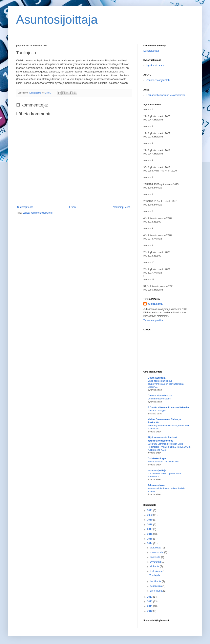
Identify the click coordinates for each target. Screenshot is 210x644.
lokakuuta (156, 557)
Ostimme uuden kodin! (159, 399)
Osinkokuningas (157, 459)
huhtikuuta (156, 581)
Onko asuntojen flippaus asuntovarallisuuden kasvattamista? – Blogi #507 (167, 384)
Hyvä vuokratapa (155, 65)
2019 (150, 520)
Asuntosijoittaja (57, 20)
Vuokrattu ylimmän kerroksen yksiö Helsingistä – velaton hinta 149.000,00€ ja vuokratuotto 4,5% (169, 447)
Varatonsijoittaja (157, 470)
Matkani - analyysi (157, 411)
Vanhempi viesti (122, 207)
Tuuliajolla (155, 575)
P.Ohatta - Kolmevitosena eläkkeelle (168, 408)
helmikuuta (156, 586)
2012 (150, 601)
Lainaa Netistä (151, 51)
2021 (150, 510)
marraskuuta (157, 552)
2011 (150, 606)
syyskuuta (156, 562)
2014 (150, 543)
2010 (150, 611)
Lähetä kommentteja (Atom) (38, 213)
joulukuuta (156, 548)
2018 (150, 525)
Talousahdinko (156, 485)
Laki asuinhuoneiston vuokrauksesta (166, 95)
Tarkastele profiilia (153, 320)
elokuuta (155, 566)
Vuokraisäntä (155, 304)
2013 (150, 597)
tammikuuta (157, 591)
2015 (150, 539)
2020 (150, 515)
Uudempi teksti (25, 207)
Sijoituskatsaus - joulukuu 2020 (163, 462)
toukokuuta (156, 571)
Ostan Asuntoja (156, 378)
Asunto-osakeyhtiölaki (158, 80)
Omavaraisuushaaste (160, 396)
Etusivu (73, 207)
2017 (150, 529)
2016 (150, 534)
